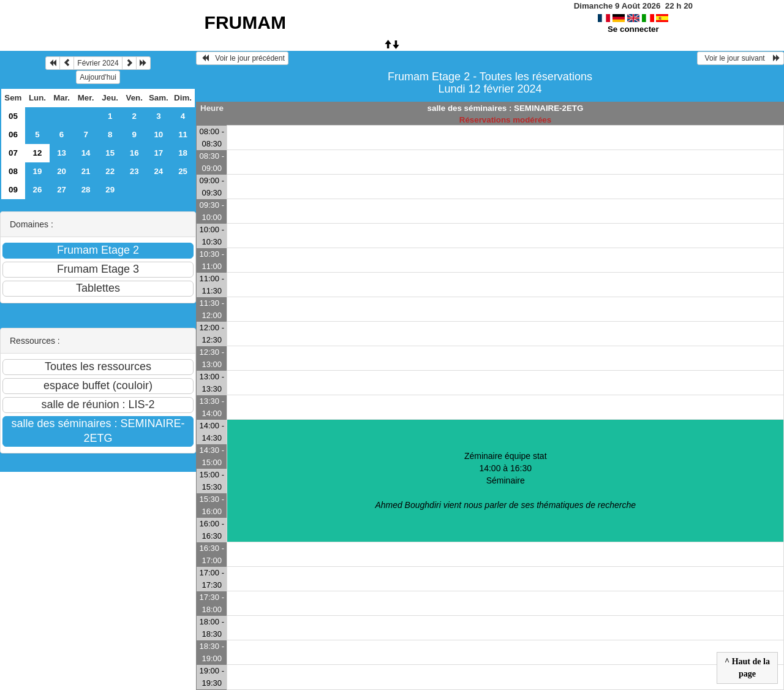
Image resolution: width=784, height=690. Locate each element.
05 (13, 116)
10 (158, 135)
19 (38, 171)
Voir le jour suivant (741, 58)
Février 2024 (98, 63)
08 (13, 171)
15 (110, 153)
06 (13, 135)
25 (183, 171)
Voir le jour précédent (242, 58)
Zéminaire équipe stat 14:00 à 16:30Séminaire (505, 480)
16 (134, 153)
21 (86, 171)
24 (158, 171)
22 (110, 171)
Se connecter (633, 29)
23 (134, 171)
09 (13, 190)
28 (86, 190)
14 (86, 153)
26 (38, 190)
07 (13, 153)
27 (62, 190)
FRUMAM (245, 22)
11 (183, 135)
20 (62, 171)
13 (62, 153)
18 (183, 153)
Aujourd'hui (98, 77)
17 (158, 153)
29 (110, 190)
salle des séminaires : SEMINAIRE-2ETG (506, 108)
